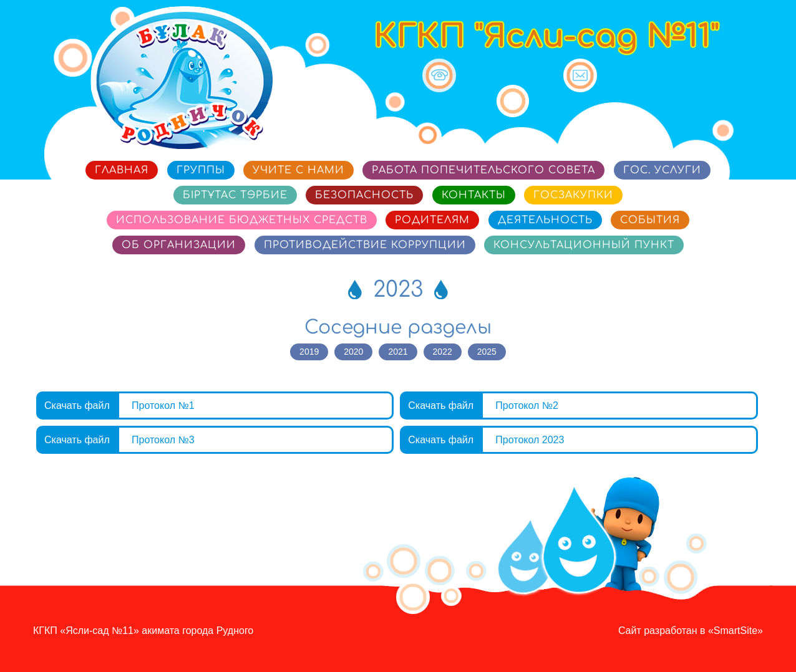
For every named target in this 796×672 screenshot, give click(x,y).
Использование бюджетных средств (242, 220)
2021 (398, 352)
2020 (353, 352)
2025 (487, 352)
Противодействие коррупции (365, 245)
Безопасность (364, 195)
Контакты (474, 195)
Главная (122, 170)
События (650, 220)
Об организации (179, 245)
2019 (309, 352)
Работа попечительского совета (483, 170)
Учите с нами (298, 170)
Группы (201, 170)
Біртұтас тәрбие (235, 195)
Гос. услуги (662, 170)
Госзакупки (573, 195)
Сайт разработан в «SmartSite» (691, 631)
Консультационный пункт (584, 245)
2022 (443, 352)
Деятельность (545, 220)
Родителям (432, 220)
